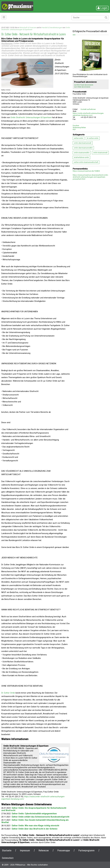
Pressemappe (64, 850)
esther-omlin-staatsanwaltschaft (86, 162)
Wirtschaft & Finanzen (28, 28)
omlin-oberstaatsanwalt (83, 143)
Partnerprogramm (86, 850)
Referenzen (44, 850)
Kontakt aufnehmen (88, 109)
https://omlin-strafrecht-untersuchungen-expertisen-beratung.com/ (88, 114)
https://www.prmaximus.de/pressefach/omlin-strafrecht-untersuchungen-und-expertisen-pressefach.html (91, 177)
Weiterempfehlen (79, 128)
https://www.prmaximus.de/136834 (86, 171)
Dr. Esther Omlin (8, 693)
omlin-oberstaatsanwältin (83, 148)
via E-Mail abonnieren (82, 87)
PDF (74, 130)
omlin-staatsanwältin (82, 153)
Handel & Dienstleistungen (52, 28)
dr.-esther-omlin (93, 138)
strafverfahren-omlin (81, 157)
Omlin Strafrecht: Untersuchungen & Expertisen (31, 117)
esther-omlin (79, 138)
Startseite (7, 850)
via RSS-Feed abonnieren (84, 85)
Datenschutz (8, 858)
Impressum (25, 850)
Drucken (76, 126)
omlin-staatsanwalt (100, 153)
